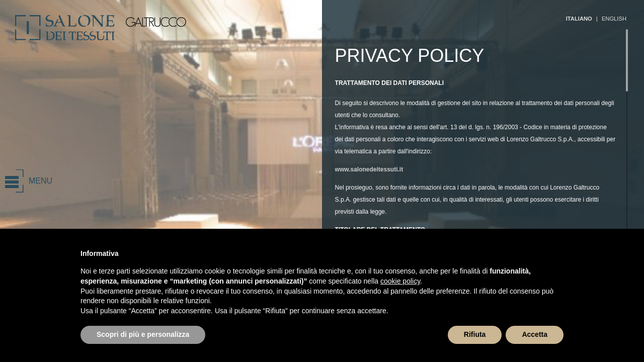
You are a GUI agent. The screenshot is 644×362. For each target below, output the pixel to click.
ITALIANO (579, 19)
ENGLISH (614, 19)
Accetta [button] (535, 334)
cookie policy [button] (400, 281)
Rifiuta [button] (475, 334)
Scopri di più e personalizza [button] (143, 334)
